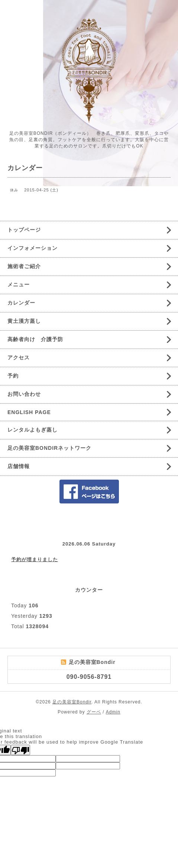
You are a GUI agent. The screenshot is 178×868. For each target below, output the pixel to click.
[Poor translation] (20, 750)
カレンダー (21, 303)
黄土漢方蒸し (24, 321)
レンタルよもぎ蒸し (33, 430)
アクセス (19, 357)
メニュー (19, 284)
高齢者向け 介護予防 (35, 339)
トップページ (24, 230)
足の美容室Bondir (72, 702)
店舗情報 (19, 466)
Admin (113, 712)
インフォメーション (33, 248)
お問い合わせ (24, 394)
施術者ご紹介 (24, 266)
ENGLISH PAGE (29, 412)
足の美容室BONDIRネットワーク (49, 448)
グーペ (94, 712)
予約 (13, 376)
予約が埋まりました (35, 559)
